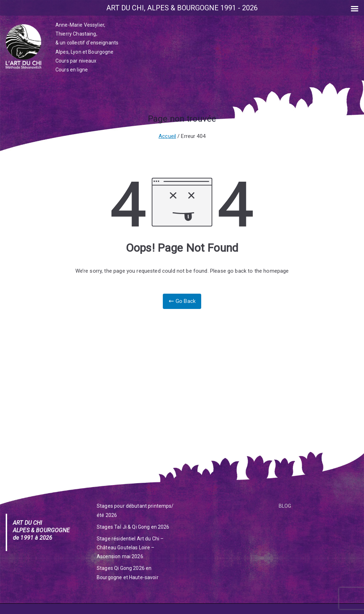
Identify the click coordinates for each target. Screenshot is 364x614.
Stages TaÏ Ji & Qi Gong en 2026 (133, 527)
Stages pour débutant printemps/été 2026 (135, 510)
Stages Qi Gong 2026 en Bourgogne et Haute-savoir (128, 573)
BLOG (285, 506)
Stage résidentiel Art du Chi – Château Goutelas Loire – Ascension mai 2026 (130, 548)
